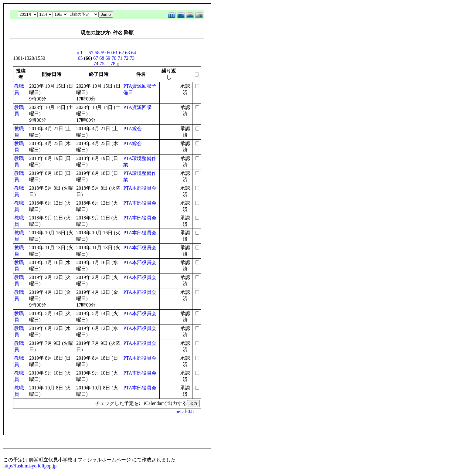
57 (91, 53)
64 (134, 53)
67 (96, 58)
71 (120, 58)
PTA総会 (133, 129)
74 (96, 64)
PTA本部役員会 (140, 188)
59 (103, 53)
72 (126, 58)
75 (102, 64)
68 (102, 58)
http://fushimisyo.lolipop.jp (30, 466)
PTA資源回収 (137, 107)
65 (80, 58)
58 (97, 53)
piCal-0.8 (185, 411)
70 (114, 58)
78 (113, 64)
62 (121, 53)
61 (115, 53)
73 (132, 58)
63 (127, 53)
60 (109, 53)
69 (108, 58)
